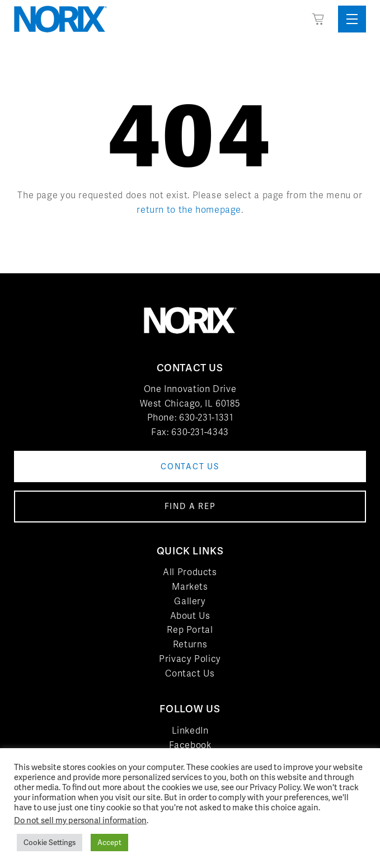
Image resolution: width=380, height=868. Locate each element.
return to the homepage (189, 210)
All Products (190, 572)
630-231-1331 (206, 417)
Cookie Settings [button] (50, 843)
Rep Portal (190, 630)
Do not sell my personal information (80, 820)
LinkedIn (190, 731)
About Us (190, 616)
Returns (190, 644)
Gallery (190, 601)
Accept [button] (109, 843)
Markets (190, 587)
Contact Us (190, 673)
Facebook (190, 745)
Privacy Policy (190, 659)
